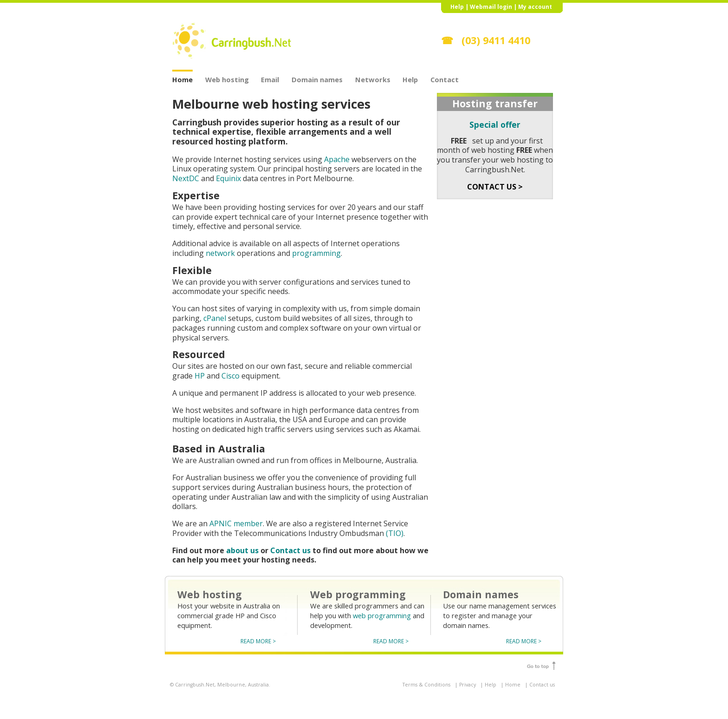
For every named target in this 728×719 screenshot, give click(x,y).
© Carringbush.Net (192, 685)
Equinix (228, 178)
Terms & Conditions (426, 685)
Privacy (468, 685)
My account (535, 7)
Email (270, 79)
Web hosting (227, 79)
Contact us (290, 550)
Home (182, 79)
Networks (373, 79)
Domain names (317, 79)
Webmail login (491, 7)
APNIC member (236, 523)
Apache (337, 159)
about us (242, 550)
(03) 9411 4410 (496, 40)
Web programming (358, 594)
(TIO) (395, 533)
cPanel (215, 318)
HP (200, 376)
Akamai (406, 429)
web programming (382, 615)
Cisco (231, 376)
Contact (445, 79)
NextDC (186, 178)
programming (316, 253)
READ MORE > (258, 641)
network (220, 253)
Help (457, 7)
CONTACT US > (495, 187)
